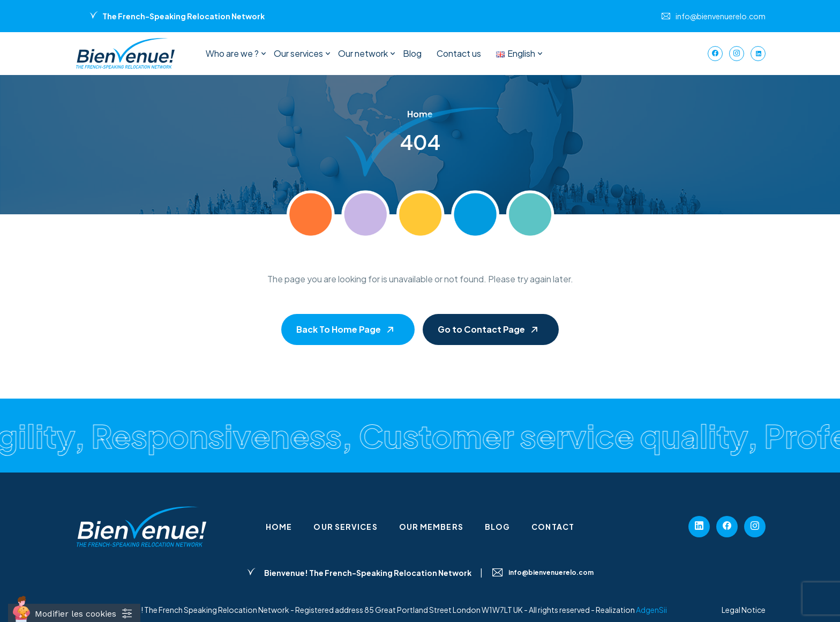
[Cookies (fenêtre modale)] (74, 613)
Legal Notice (744, 610)
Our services (298, 53)
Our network (363, 53)
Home (279, 527)
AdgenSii (651, 610)
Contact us (459, 53)
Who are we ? (232, 53)
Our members (431, 527)
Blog (412, 53)
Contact (553, 527)
